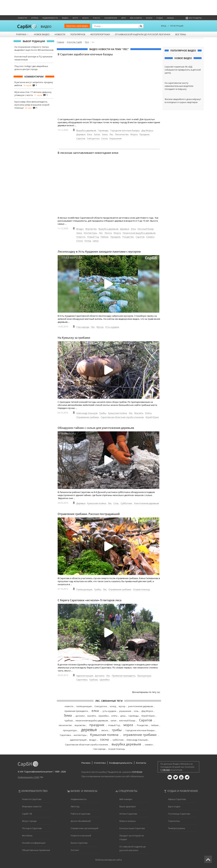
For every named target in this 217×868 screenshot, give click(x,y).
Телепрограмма (176, 828)
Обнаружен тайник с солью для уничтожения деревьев (96, 428)
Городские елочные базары (125, 130)
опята (114, 716)
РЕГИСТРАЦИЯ (177, 26)
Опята (148, 413)
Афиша (170, 18)
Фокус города (29, 821)
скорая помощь (117, 749)
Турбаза (93, 680)
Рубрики (22, 34)
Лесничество (122, 134)
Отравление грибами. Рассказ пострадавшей (89, 514)
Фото (75, 18)
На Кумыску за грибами (74, 338)
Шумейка (105, 680)
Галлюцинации (84, 589)
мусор (122, 706)
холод (113, 706)
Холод (88, 241)
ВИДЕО (46, 27)
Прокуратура (144, 676)
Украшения (115, 138)
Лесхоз (108, 233)
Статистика (100, 763)
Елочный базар (146, 229)
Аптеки (35, 18)
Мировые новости (32, 806)
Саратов (81, 138)
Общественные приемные (36, 850)
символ (149, 745)
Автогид (75, 806)
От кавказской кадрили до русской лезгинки (143, 34)
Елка (90, 134)
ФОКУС (86, 18)
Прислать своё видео (77, 26)
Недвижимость (50, 18)
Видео (65, 18)
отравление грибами (140, 735)
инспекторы (80, 735)
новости (69, 706)
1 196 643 (165, 770)
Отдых (160, 18)
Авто (124, 18)
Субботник (126, 503)
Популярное (78, 34)
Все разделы (194, 18)
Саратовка (82, 680)
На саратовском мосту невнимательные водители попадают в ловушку (179, 86)
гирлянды (134, 716)
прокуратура (70, 730)
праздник (97, 725)
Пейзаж (105, 237)
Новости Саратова (32, 799)
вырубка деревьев (126, 744)
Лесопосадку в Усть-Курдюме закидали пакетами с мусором (99, 252)
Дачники (100, 676)
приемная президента (76, 711)
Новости (22, 18)
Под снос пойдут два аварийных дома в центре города (31, 68)
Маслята (139, 413)
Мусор (100, 327)
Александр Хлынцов (87, 413)
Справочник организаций (84, 828)
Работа (97, 18)
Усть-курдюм (112, 327)
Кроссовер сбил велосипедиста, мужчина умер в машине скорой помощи (32, 105)
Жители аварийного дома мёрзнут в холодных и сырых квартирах (183, 101)
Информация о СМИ (29, 777)
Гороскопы (174, 821)
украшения (125, 711)
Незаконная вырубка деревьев (139, 233)
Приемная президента (124, 676)
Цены (96, 241)
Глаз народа (83, 327)
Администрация (85, 676)
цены (123, 716)
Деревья (81, 134)
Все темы (181, 34)
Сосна (104, 138)
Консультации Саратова (132, 828)
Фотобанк (27, 836)
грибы (117, 730)
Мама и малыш (127, 821)
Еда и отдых (174, 806)
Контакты (141, 763)
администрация (78, 740)
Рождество (128, 237)
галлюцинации (84, 706)
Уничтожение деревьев (146, 503)
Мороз (134, 134)
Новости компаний (81, 836)
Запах (97, 134)
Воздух (80, 229)
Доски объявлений (81, 821)
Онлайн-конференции (34, 843)
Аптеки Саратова (128, 814)
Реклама (86, 763)
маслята (92, 716)
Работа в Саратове (80, 814)
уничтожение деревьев (140, 706)
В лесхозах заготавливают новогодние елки (88, 153)
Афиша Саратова (177, 799)
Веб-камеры (136, 18)
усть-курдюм (109, 711)
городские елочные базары (140, 730)
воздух (93, 740)
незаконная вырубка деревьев (92, 720)
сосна (104, 739)
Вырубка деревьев (86, 130)
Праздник (144, 134)
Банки (149, 18)
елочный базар (127, 720)
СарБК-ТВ (27, 814)
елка (95, 711)
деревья (89, 730)
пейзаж (155, 725)
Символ (150, 237)
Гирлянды (103, 130)
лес (159, 692)
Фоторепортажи (100, 34)
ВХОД (164, 26)
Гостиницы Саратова (179, 814)
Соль (116, 503)
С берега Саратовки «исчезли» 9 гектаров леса (90, 600)
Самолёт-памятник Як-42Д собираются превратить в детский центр (183, 70)
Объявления (111, 18)
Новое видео (42, 34)
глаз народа (99, 749)
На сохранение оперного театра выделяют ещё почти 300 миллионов (34, 48)
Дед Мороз (147, 130)
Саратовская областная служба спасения (122, 417)
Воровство (91, 229)
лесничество (65, 725)
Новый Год (93, 237)
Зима (105, 134)
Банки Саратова (79, 843)
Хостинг (75, 850)
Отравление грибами (88, 417)
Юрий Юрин (152, 417)
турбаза (69, 720)
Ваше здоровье (127, 806)
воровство (80, 725)
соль (136, 711)
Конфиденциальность (121, 763)
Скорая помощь (142, 589)
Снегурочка (93, 138)
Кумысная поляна (117, 413)
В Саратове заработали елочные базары (85, 54)
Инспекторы (90, 233)
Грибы (103, 413)
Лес (111, 134)
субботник (118, 740)
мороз (128, 725)
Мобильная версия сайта (108, 860)
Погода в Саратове (32, 828)
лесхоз (105, 730)
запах (114, 720)
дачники (80, 716)
